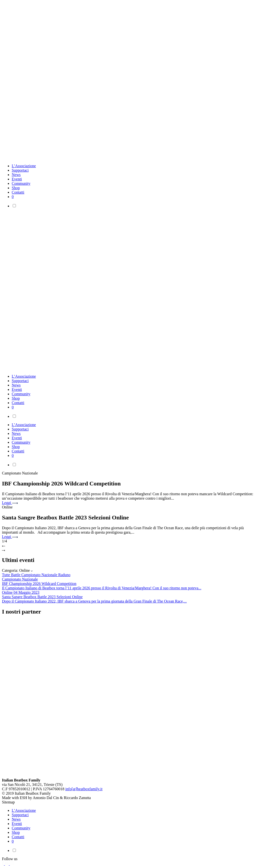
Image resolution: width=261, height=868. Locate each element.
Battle (16, 575)
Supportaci (20, 170)
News (16, 175)
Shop (16, 188)
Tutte (6, 575)
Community (21, 183)
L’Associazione (24, 166)
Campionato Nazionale (40, 575)
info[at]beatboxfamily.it (84, 789)
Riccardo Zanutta (77, 798)
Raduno (64, 575)
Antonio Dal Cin (46, 798)
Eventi (17, 179)
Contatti (18, 192)
